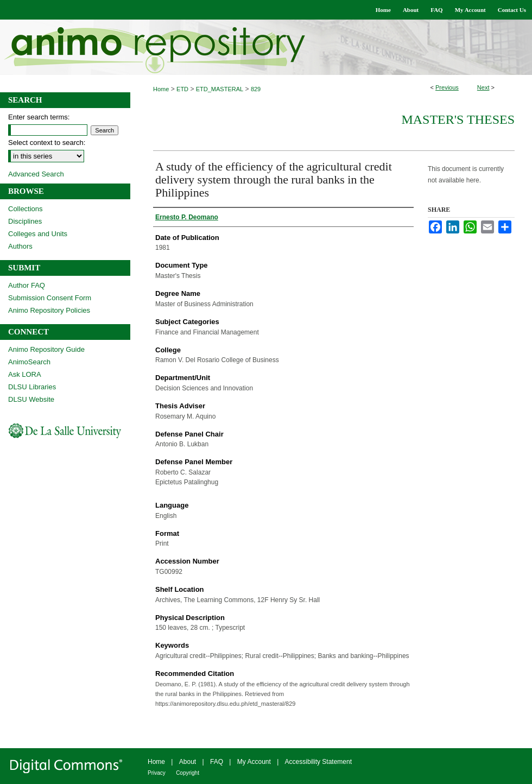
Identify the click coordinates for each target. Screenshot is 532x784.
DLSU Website (31, 399)
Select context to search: (47, 143)
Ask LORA (25, 374)
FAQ (217, 762)
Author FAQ (27, 285)
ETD (182, 89)
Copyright (188, 773)
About (188, 762)
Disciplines (25, 221)
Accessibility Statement (318, 762)
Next (483, 87)
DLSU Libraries (32, 387)
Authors (20, 246)
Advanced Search (36, 174)
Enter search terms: (39, 117)
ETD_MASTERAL (220, 89)
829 (256, 89)
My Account (254, 762)
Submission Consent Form (50, 298)
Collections (26, 209)
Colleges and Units (38, 234)
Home (161, 89)
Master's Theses (458, 119)
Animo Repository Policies (49, 310)
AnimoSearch (29, 362)
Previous (447, 87)
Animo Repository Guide (46, 349)
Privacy (157, 773)
